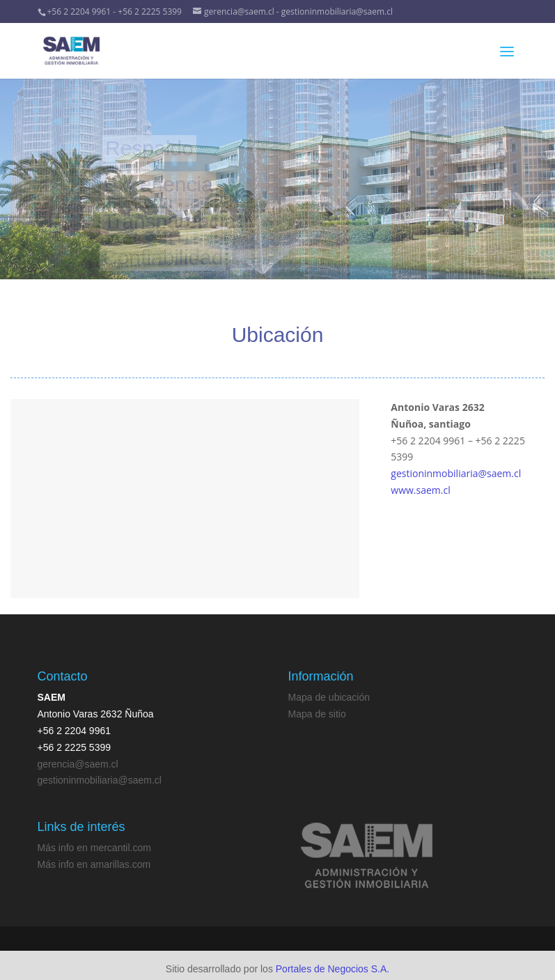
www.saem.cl (420, 490)
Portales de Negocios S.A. (333, 969)
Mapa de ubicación (329, 697)
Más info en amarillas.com (94, 864)
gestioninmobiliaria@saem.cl (456, 473)
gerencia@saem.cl (78, 764)
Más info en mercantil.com (94, 848)
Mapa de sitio (317, 714)
